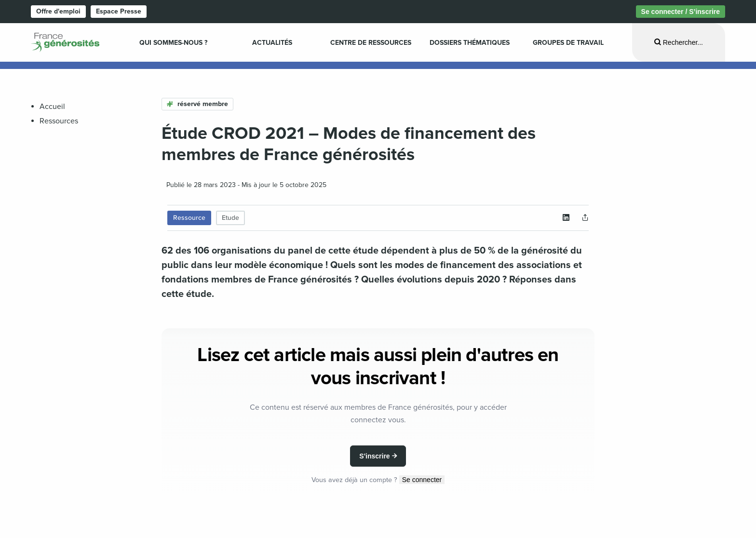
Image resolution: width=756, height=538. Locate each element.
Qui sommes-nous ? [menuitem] (173, 43)
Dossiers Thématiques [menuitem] (470, 43)
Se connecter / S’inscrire (681, 12)
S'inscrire (374, 456)
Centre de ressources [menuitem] (371, 43)
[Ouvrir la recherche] (679, 42)
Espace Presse (119, 11)
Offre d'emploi (58, 11)
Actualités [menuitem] (272, 43)
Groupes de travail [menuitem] (568, 43)
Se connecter (422, 480)
